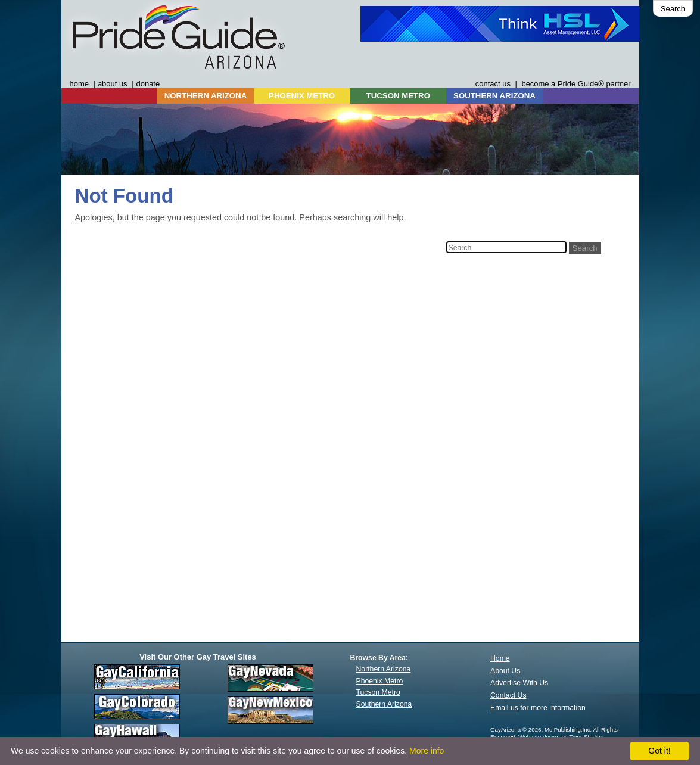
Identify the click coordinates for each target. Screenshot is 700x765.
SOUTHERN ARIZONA (494, 96)
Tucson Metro (378, 692)
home (79, 84)
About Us (505, 671)
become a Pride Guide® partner (576, 84)
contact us (493, 84)
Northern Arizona (384, 669)
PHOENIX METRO (302, 96)
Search (673, 9)
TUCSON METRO (398, 96)
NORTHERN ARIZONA (206, 96)
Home (500, 658)
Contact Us (508, 695)
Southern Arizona (384, 704)
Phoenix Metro (380, 681)
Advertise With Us (519, 683)
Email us (504, 708)
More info (427, 751)
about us (113, 84)
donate (148, 84)
